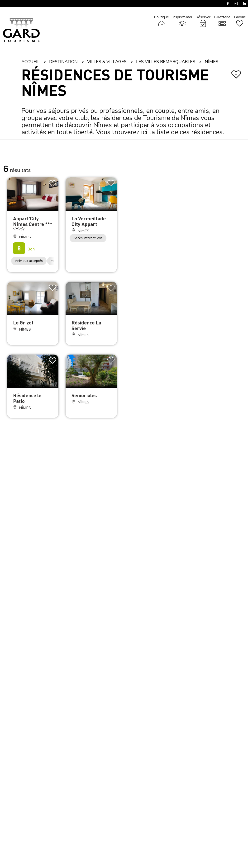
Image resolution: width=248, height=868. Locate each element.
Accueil (31, 62)
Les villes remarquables (166, 62)
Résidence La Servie (86, 325)
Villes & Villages (107, 62)
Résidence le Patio (27, 398)
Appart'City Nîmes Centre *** (33, 221)
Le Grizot (23, 322)
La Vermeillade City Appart (89, 221)
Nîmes (212, 62)
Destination (63, 62)
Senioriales (84, 395)
